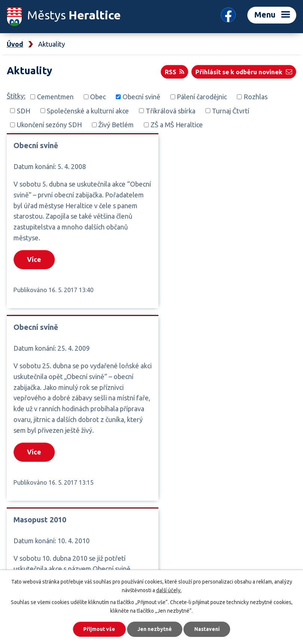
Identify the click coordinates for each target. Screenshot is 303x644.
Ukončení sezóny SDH (49, 125)
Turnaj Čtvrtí (231, 110)
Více (34, 260)
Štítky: (16, 96)
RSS (174, 71)
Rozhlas (256, 97)
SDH (24, 110)
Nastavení (207, 629)
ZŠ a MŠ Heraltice (177, 125)
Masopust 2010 (40, 349)
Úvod (15, 44)
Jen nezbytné (155, 629)
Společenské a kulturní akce (88, 110)
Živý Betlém (116, 125)
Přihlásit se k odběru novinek (244, 71)
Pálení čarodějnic (202, 97)
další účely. (169, 590)
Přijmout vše (99, 629)
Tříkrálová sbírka (171, 110)
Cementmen (55, 97)
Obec (98, 97)
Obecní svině (141, 97)
